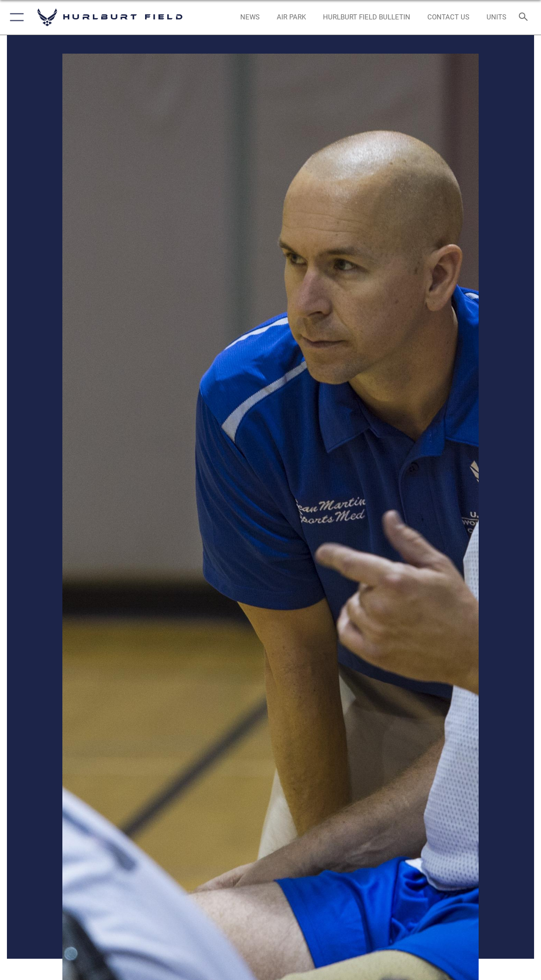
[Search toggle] (525, 17)
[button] (15, 17)
